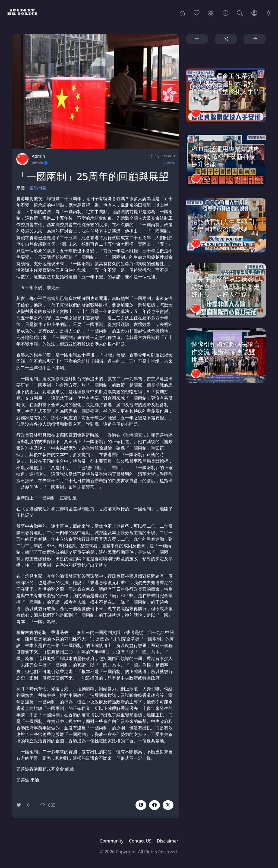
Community (112, 841)
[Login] (254, 12)
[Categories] (211, 12)
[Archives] (225, 12)
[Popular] (197, 12)
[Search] (240, 12)
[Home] (182, 12)
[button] (154, 805)
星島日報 (38, 188)
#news (169, 162)
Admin (38, 156)
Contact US (140, 841)
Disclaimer (168, 841)
